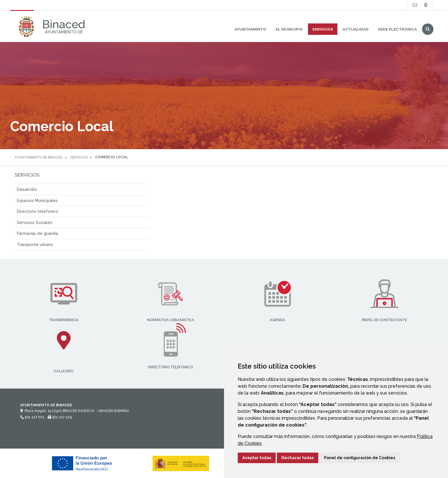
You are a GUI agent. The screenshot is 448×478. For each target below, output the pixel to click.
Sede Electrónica (397, 29)
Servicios (323, 29)
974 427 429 (60, 417)
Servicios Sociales (35, 222)
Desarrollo (27, 189)
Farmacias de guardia (37, 233)
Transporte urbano (35, 244)
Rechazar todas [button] (298, 458)
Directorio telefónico (38, 211)
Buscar (428, 29)
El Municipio (289, 29)
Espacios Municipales (37, 200)
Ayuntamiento (250, 29)
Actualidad (356, 29)
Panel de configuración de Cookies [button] (360, 458)
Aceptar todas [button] (257, 458)
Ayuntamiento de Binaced (39, 157)
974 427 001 (32, 417)
